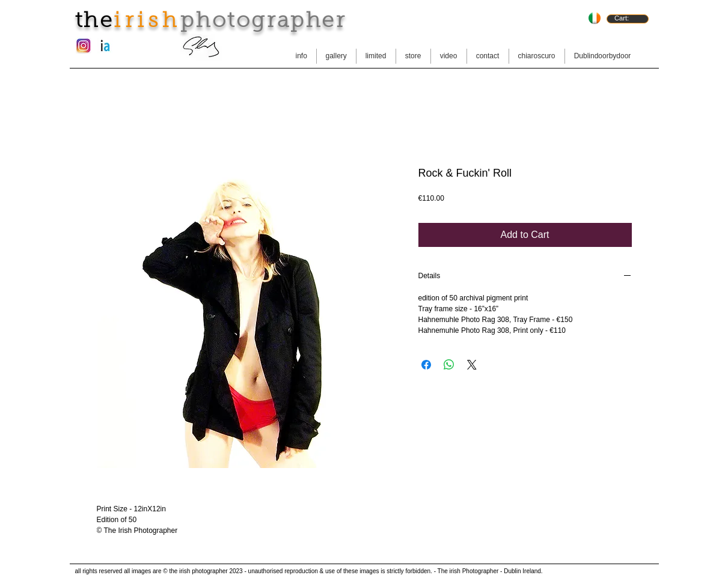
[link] (627, 18)
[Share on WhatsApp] (449, 365)
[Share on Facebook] (426, 365)
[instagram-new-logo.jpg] (84, 46)
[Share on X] (472, 365)
